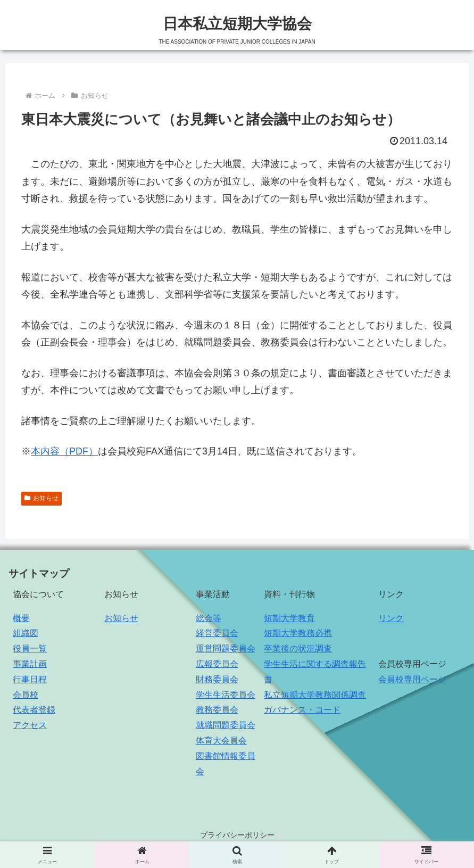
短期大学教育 (289, 618)
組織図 (26, 633)
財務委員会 (217, 679)
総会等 (209, 618)
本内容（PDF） (64, 451)
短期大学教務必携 (298, 633)
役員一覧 (30, 648)
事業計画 (30, 664)
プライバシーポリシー (237, 835)
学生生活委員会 (226, 695)
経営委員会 (217, 633)
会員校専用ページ (412, 679)
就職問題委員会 (226, 725)
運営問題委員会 (226, 648)
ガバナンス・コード (302, 710)
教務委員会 (217, 710)
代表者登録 (34, 710)
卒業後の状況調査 (298, 648)
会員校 (26, 695)
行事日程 (30, 679)
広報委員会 (217, 664)
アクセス (30, 725)
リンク (391, 618)
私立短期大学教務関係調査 (315, 695)
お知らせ (41, 498)
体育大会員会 (221, 741)
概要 (21, 618)
